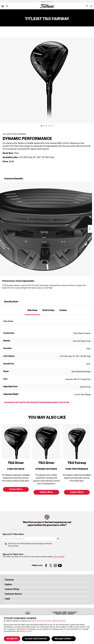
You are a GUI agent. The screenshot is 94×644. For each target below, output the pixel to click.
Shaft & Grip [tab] (48, 310)
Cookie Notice (61, 621)
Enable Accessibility (46, 2)
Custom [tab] (63, 310)
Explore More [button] (16, 489)
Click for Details (59, 557)
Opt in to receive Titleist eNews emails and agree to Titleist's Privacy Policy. (30, 545)
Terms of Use (36, 621)
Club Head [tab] (32, 310)
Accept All (12, 639)
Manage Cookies (26, 631)
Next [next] (70, 229)
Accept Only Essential (36, 639)
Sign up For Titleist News (13, 534)
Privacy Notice (47, 621)
